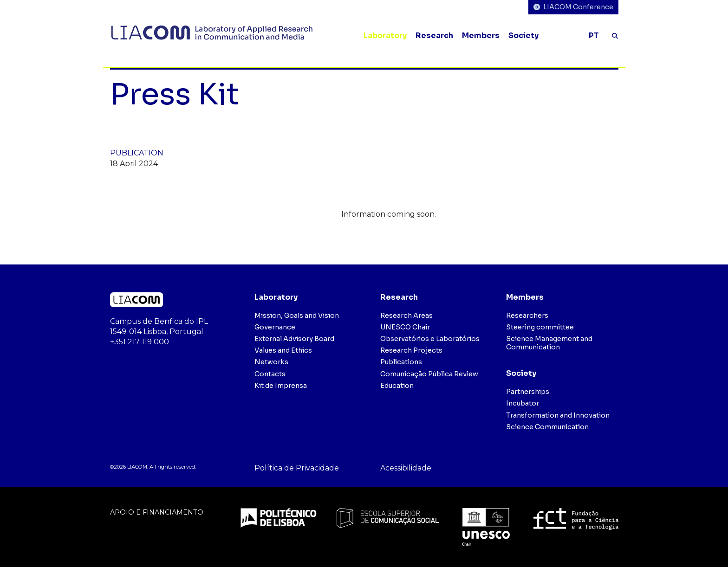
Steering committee (540, 327)
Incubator (523, 403)
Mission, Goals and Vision (297, 316)
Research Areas (406, 316)
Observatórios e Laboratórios (430, 339)
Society (523, 35)
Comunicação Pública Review (429, 374)
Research (434, 35)
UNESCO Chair (405, 327)
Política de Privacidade (297, 468)
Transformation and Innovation (558, 415)
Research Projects (411, 350)
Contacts (270, 374)
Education (397, 386)
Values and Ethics (283, 350)
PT (594, 35)
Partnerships (528, 392)
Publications (401, 362)
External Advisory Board (294, 339)
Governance (275, 327)
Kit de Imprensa (281, 386)
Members (481, 35)
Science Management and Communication (549, 343)
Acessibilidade (406, 468)
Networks (271, 362)
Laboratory (385, 35)
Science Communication (547, 427)
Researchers (527, 316)
